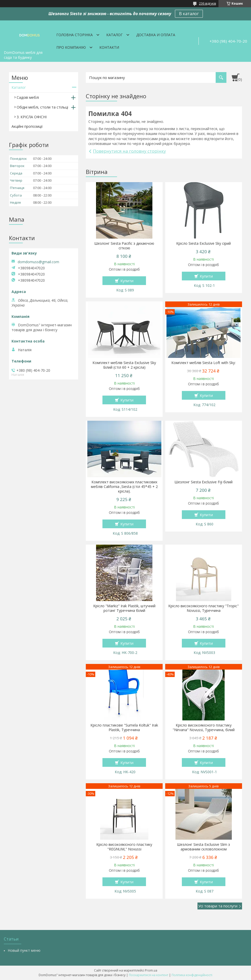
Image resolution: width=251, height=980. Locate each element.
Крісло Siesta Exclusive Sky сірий (203, 243)
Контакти (109, 47)
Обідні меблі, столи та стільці (42, 107)
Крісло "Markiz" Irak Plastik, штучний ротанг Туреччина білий (124, 608)
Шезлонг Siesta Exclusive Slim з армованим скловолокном (203, 847)
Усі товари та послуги (218, 906)
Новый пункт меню (24, 950)
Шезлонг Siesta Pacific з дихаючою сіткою (124, 246)
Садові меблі (28, 97)
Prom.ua (151, 970)
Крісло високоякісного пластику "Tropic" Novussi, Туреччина (203, 608)
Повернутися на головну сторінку (129, 151)
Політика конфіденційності (192, 975)
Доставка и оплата (156, 35)
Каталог (114, 35)
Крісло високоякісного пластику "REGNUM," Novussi (124, 847)
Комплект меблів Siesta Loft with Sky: (203, 363)
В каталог (189, 14)
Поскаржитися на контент (149, 975)
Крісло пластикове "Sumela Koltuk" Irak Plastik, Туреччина (124, 728)
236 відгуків (207, 3)
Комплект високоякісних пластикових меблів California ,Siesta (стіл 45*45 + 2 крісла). (124, 487)
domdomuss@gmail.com (38, 262)
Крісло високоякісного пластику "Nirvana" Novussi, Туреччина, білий (204, 728)
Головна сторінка (75, 35)
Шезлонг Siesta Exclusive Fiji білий (203, 482)
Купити (127, 281)
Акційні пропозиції (27, 126)
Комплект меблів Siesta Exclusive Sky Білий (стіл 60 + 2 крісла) (124, 365)
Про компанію (71, 47)
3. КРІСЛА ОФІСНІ (32, 117)
